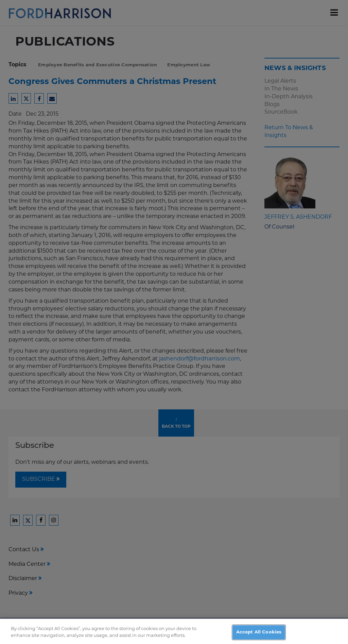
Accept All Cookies (259, 635)
